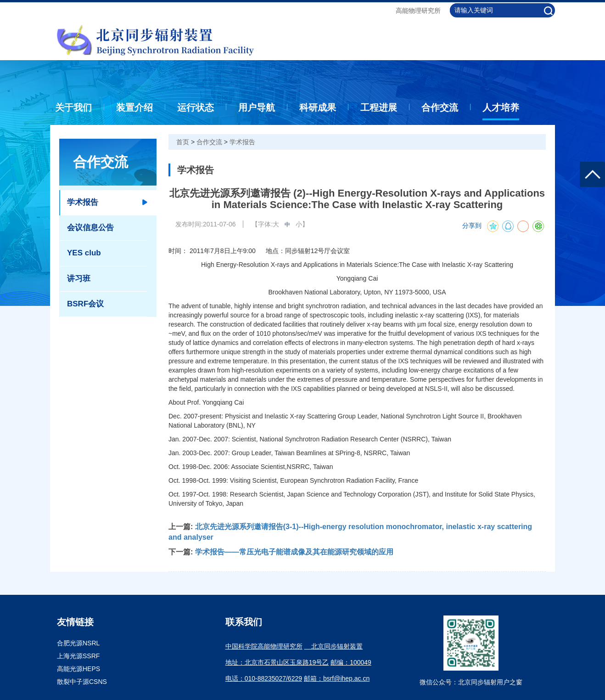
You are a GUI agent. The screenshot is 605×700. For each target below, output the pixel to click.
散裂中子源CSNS (82, 682)
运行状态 (196, 107)
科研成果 (318, 107)
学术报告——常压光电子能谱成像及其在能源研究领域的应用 (294, 552)
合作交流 (440, 107)
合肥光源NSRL (78, 643)
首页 (183, 142)
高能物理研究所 (418, 11)
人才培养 (501, 107)
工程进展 (379, 107)
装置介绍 (134, 107)
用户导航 (257, 107)
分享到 (472, 226)
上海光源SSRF (78, 656)
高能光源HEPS (78, 669)
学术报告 (242, 142)
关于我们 (73, 107)
